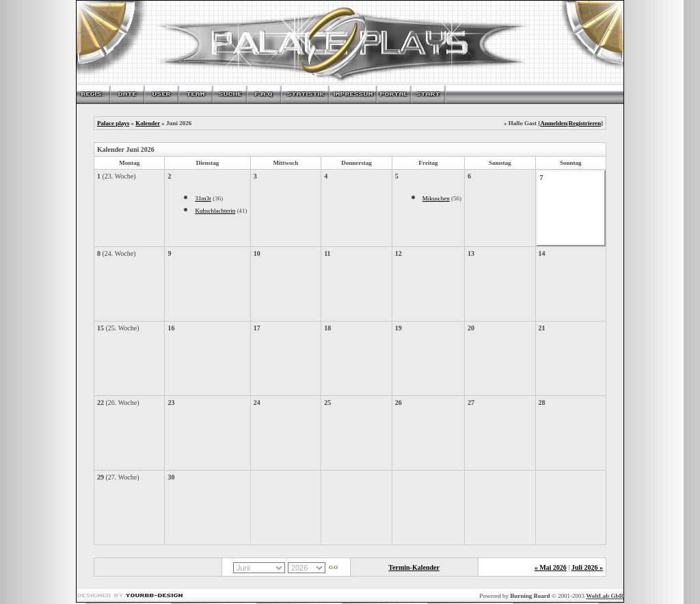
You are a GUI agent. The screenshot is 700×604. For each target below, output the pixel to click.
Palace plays (113, 123)
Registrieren (585, 123)
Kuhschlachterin (215, 211)
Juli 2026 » (587, 567)
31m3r (203, 198)
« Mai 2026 (551, 567)
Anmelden (554, 123)
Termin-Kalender (414, 567)
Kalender (148, 123)
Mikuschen (436, 198)
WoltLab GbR (605, 596)
